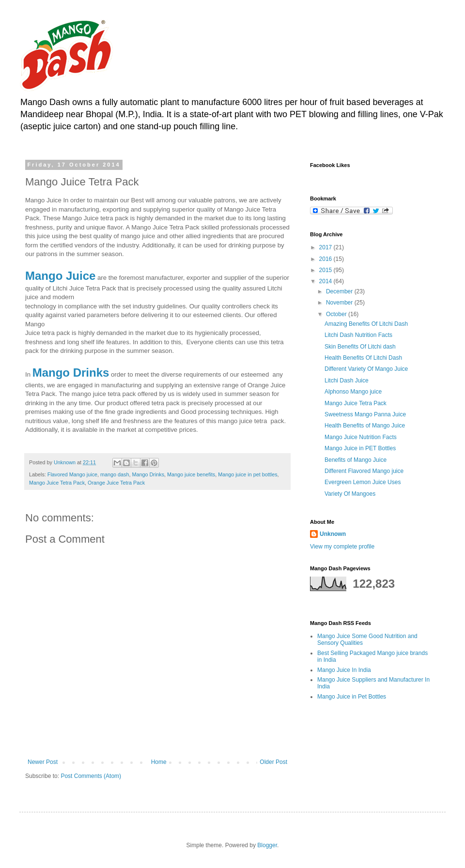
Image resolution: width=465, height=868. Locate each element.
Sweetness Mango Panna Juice (365, 414)
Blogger (267, 845)
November (340, 303)
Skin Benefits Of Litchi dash (360, 347)
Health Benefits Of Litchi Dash (363, 358)
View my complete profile (342, 547)
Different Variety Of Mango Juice (366, 369)
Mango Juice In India (344, 670)
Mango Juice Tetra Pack (57, 483)
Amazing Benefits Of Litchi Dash (366, 324)
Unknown (333, 534)
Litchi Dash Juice (347, 381)
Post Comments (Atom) (91, 776)
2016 (326, 259)
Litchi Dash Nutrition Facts (358, 335)
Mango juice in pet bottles (248, 474)
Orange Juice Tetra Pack (116, 483)
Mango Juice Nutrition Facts (361, 437)
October (337, 314)
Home (159, 762)
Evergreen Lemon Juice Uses (363, 482)
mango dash (115, 474)
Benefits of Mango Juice (356, 460)
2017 (326, 247)
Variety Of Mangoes (350, 494)
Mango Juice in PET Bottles (360, 448)
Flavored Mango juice (72, 474)
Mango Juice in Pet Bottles (352, 697)
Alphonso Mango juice (353, 392)
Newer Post (43, 762)
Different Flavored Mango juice (364, 471)
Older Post (273, 762)
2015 (326, 270)
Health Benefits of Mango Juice (365, 426)
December (340, 291)
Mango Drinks (71, 373)
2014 (326, 281)
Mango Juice (60, 276)
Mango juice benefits (191, 474)
